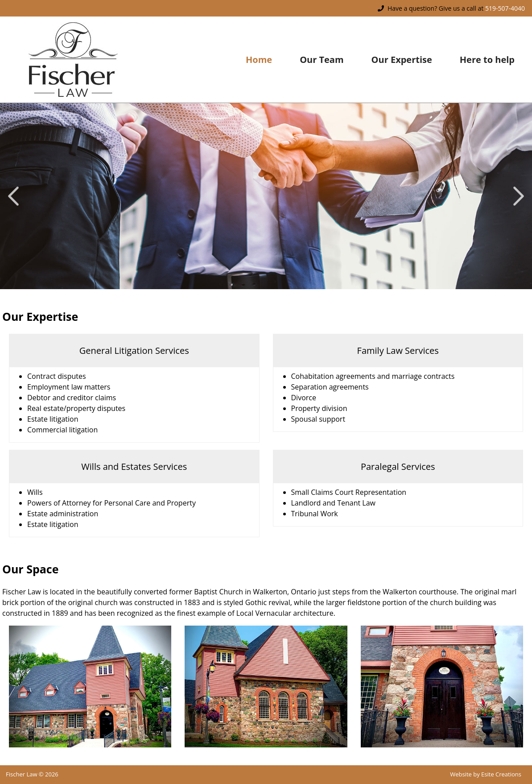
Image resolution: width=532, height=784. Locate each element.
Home (259, 60)
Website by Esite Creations (486, 774)
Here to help (487, 60)
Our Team (322, 60)
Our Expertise (402, 60)
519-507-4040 (505, 8)
